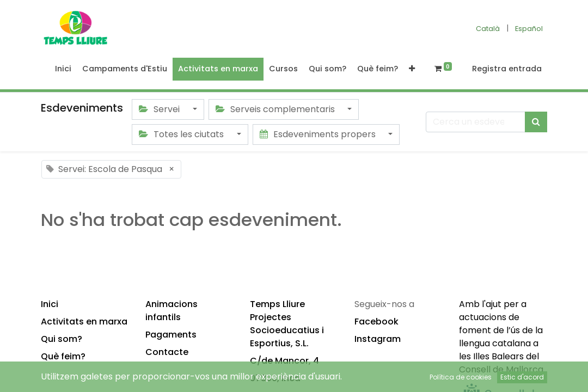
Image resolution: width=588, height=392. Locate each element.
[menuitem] (63, 69)
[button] (412, 69)
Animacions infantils (171, 311)
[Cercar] (536, 122)
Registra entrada (507, 69)
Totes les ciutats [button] (182, 134)
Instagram (378, 339)
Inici (50, 304)
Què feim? (63, 356)
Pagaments (171, 335)
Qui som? (62, 339)
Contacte (167, 352)
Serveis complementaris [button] (276, 109)
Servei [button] (160, 109)
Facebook (376, 321)
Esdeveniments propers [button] (319, 134)
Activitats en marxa (84, 321)
